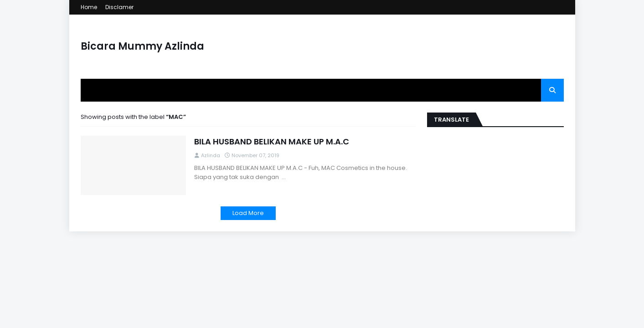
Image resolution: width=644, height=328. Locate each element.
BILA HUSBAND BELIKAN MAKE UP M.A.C (272, 141)
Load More (248, 213)
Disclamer (119, 7)
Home (89, 7)
